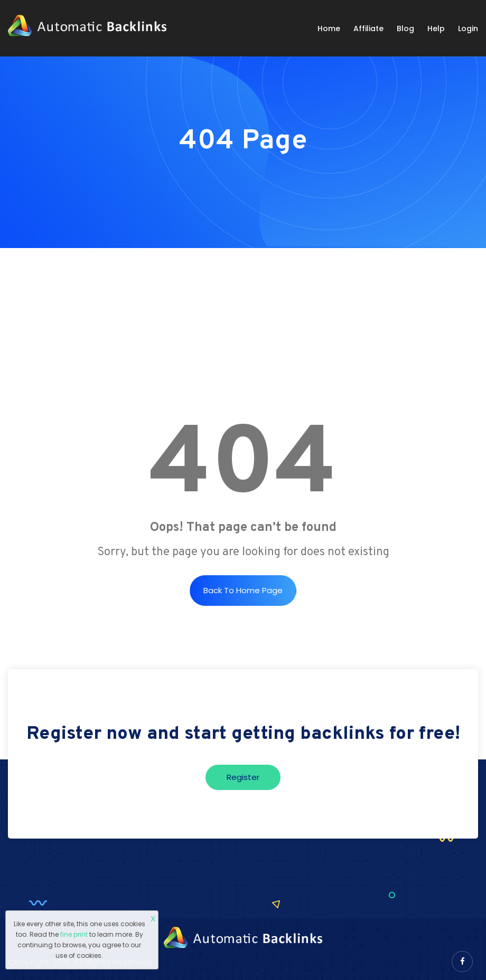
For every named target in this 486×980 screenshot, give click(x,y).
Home (329, 28)
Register (243, 777)
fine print (74, 934)
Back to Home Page (243, 590)
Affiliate (368, 28)
